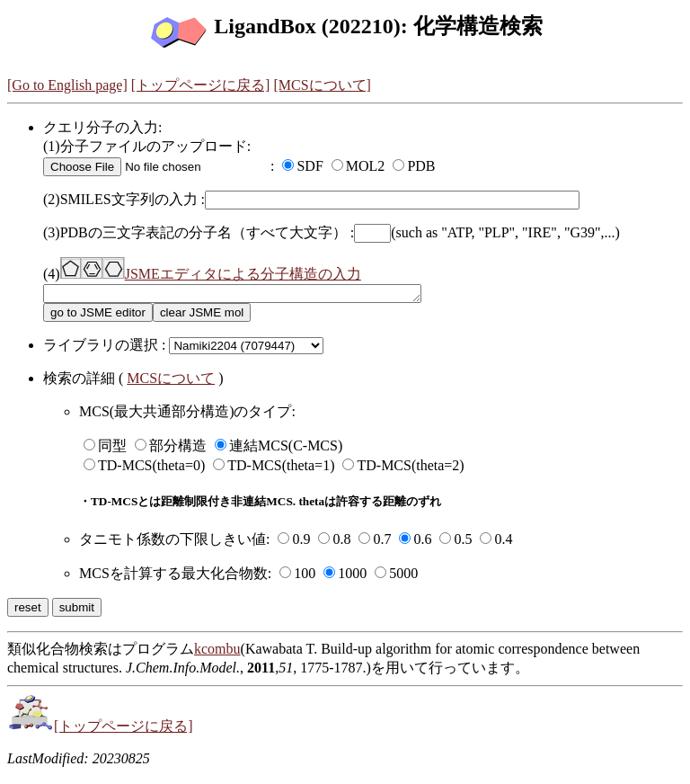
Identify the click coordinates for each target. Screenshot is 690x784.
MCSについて (171, 381)
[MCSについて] (322, 85)
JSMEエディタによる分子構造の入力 (211, 274)
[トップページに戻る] (201, 85)
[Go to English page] (67, 85)
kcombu (217, 651)
